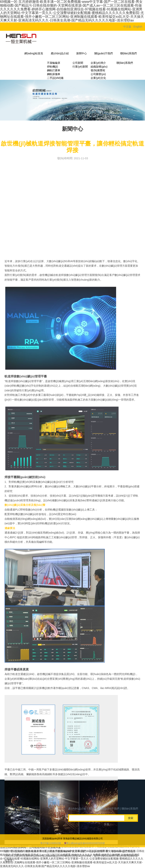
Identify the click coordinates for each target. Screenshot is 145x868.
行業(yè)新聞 (80, 67)
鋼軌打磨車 (54, 70)
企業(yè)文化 (98, 78)
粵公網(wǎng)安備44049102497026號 (86, 848)
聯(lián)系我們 (128, 53)
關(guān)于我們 (103, 53)
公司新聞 (78, 63)
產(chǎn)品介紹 (60, 53)
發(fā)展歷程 (98, 70)
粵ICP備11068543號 (51, 848)
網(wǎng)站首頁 (34, 53)
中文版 (127, 27)
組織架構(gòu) (99, 67)
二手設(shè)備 (55, 78)
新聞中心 (82, 53)
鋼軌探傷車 (54, 74)
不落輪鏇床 (54, 63)
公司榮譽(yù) (98, 74)
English (138, 27)
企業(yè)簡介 (98, 63)
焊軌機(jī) (52, 67)
